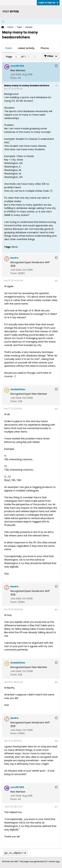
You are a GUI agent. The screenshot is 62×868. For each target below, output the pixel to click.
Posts (9, 48)
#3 (56, 409)
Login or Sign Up (48, 3)
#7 (56, 807)
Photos (45, 48)
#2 (56, 281)
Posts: (14, 78)
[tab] (9, 48)
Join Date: (16, 74)
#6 (56, 741)
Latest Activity (26, 48)
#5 (56, 682)
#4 (56, 610)
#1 (57, 86)
